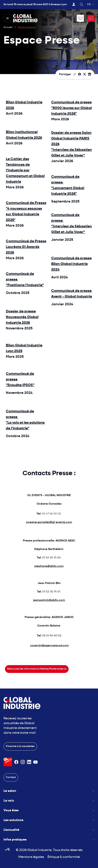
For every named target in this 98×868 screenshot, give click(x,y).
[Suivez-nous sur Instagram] (23, 762)
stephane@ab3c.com (49, 566)
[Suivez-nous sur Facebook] (16, 762)
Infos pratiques (49, 840)
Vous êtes (49, 811)
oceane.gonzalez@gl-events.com (49, 522)
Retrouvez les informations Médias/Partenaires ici (37, 669)
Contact (11, 777)
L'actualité (49, 830)
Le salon (49, 791)
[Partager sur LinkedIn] (89, 74)
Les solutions (49, 820)
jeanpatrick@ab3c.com (49, 600)
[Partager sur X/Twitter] (85, 74)
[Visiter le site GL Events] (8, 762)
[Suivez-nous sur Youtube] (35, 762)
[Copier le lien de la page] (75, 74)
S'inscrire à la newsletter (20, 746)
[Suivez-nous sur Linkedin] (29, 762)
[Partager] (80, 74)
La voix (49, 801)
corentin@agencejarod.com (49, 646)
